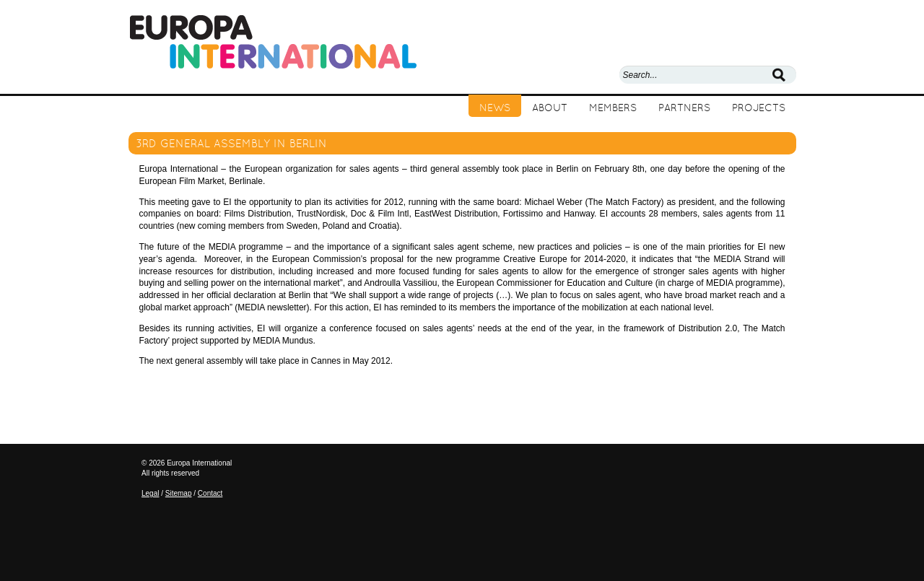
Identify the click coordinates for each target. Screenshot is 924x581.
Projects (759, 108)
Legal (150, 493)
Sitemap (179, 493)
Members (613, 108)
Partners (684, 108)
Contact (210, 493)
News (495, 108)
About (550, 108)
